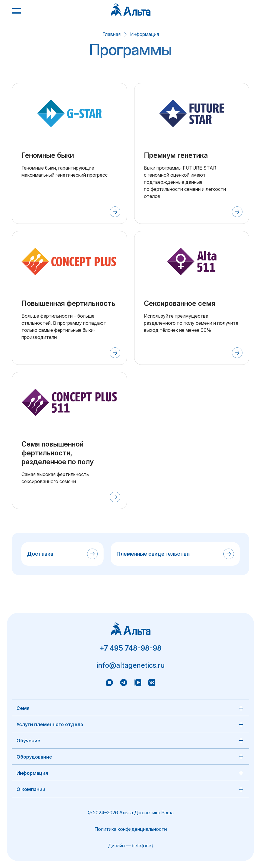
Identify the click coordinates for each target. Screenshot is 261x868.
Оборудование (34, 757)
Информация (144, 34)
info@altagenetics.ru (131, 665)
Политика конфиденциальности (131, 829)
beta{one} (143, 846)
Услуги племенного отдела (50, 724)
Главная (112, 34)
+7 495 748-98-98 (130, 648)
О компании (31, 789)
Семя (23, 708)
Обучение (28, 741)
